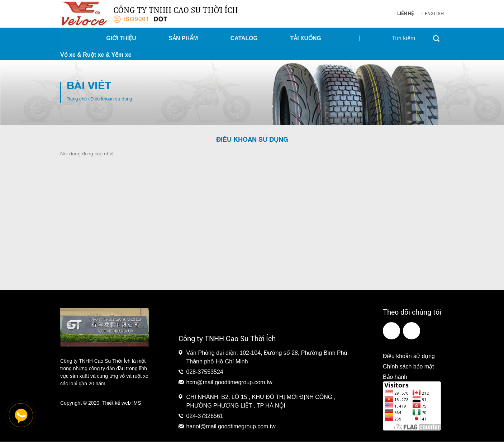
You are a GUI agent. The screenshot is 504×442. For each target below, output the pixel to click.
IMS (137, 403)
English (434, 13)
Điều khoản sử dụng (409, 356)
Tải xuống (306, 38)
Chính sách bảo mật (408, 367)
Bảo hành (395, 377)
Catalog (247, 38)
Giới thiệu (128, 38)
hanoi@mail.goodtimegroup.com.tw (231, 427)
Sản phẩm (188, 38)
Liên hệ (405, 13)
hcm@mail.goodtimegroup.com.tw (230, 382)
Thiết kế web (117, 403)
